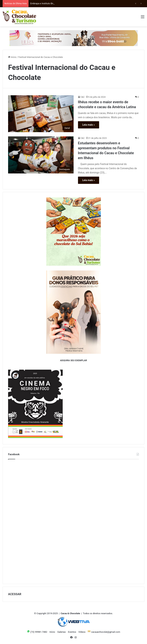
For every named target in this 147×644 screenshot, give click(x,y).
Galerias (62, 632)
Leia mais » (89, 125)
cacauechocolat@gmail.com (104, 632)
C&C (83, 97)
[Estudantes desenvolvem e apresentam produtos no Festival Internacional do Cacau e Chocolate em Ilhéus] (41, 155)
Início (12, 57)
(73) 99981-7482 (37, 632)
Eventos (72, 632)
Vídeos (82, 632)
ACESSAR (15, 594)
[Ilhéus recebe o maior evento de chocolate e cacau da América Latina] (41, 114)
